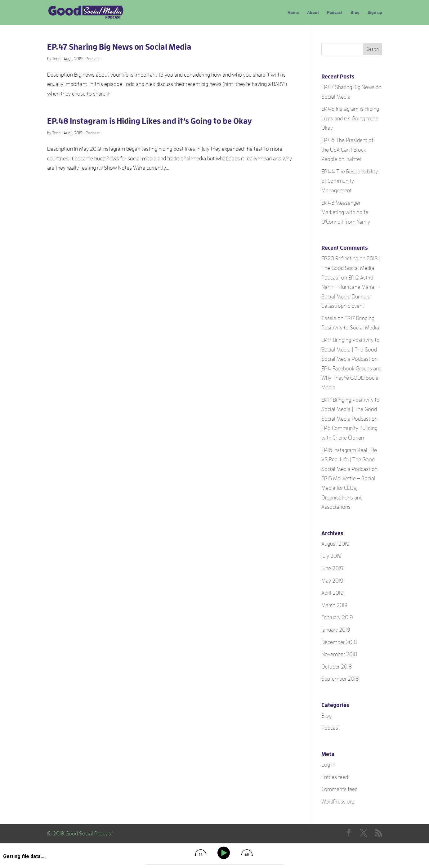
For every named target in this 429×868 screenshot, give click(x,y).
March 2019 (335, 605)
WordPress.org (338, 802)
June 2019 (332, 568)
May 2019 (332, 581)
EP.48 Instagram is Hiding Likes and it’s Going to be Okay (150, 121)
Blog (355, 12)
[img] (200, 853)
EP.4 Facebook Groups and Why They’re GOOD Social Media (351, 378)
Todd (56, 59)
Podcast (335, 12)
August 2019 (335, 544)
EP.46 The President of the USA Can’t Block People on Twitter (347, 150)
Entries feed (335, 777)
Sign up (375, 12)
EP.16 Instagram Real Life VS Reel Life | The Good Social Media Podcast (349, 460)
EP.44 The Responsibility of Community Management (350, 181)
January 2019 (336, 630)
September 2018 (340, 679)
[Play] (225, 853)
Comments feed (340, 789)
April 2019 (333, 593)
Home (293, 12)
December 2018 (339, 642)
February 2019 (337, 617)
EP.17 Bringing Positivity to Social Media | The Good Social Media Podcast (351, 349)
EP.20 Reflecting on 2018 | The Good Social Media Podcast (351, 268)
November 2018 (339, 654)
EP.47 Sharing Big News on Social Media (119, 47)
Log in (328, 765)
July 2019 (331, 556)
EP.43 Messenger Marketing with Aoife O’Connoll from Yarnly (346, 212)
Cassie (329, 318)
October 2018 (337, 667)
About (313, 12)
